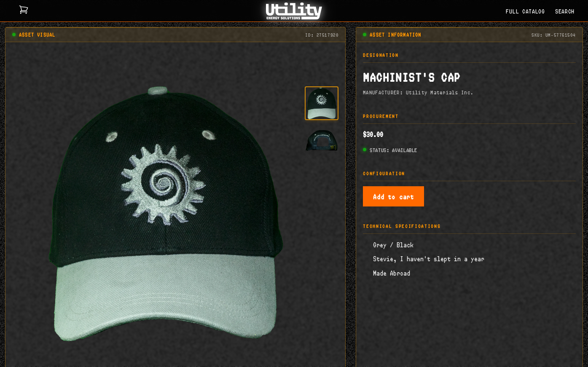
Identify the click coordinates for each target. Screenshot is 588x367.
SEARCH (565, 11)
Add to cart (393, 196)
